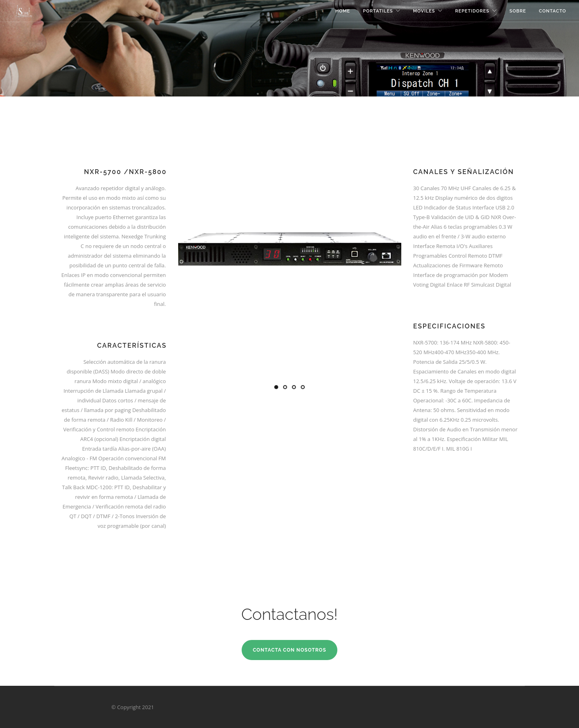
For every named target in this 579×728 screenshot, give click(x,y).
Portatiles (378, 11)
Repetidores (472, 11)
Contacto (552, 11)
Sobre (518, 11)
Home (343, 11)
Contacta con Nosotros (290, 650)
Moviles (424, 11)
